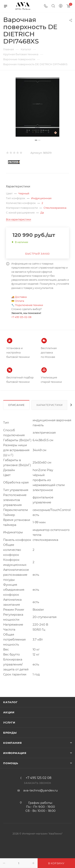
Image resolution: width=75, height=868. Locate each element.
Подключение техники (29, 305)
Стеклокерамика (55, 208)
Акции (9, 712)
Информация (15, 753)
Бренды (10, 733)
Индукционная (41, 198)
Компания (12, 743)
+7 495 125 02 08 (38, 778)
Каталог (10, 702)
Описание (16, 405)
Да (42, 213)
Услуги (9, 722)
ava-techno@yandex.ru (40, 790)
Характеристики (49, 405)
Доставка (21, 297)
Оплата (19, 301)
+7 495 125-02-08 (21, 317)
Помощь (11, 763)
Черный (24, 193)
